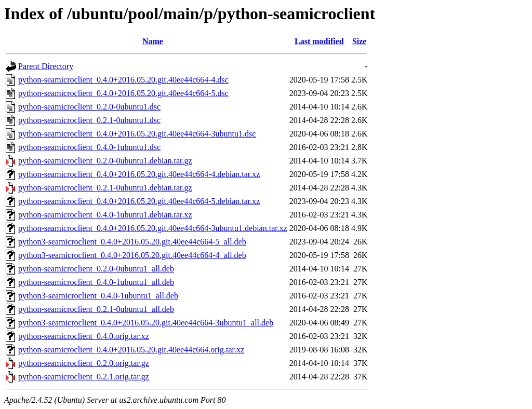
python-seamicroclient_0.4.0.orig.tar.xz (84, 336)
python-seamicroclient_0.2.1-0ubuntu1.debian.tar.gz (105, 188)
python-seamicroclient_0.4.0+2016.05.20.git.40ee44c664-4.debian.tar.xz (139, 174)
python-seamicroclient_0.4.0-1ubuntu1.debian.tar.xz (105, 215)
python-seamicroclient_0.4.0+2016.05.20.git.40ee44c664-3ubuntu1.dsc (137, 134)
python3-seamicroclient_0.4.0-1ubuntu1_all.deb (98, 296)
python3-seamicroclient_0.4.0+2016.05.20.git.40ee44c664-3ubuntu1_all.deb (146, 323)
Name (153, 41)
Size (360, 41)
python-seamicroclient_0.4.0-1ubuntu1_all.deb (96, 282)
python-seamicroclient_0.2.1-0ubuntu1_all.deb (96, 309)
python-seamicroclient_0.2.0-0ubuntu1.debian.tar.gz (105, 161)
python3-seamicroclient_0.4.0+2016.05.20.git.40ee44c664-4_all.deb (132, 255)
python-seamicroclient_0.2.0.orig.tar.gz (84, 363)
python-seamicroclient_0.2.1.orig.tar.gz (84, 377)
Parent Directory (46, 66)
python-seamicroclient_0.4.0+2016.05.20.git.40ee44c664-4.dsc (123, 80)
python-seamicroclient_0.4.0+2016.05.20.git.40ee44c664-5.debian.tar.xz (139, 201)
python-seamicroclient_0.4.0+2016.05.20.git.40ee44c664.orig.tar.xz (131, 350)
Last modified (319, 41)
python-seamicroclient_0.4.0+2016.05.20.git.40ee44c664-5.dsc (123, 93)
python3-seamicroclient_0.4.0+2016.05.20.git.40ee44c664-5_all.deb (132, 242)
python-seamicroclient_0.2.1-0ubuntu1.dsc (89, 120)
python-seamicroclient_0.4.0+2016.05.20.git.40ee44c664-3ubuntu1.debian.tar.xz (153, 228)
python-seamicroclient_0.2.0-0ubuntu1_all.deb (96, 269)
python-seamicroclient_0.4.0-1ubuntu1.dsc (89, 147)
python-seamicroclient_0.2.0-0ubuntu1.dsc (89, 107)
